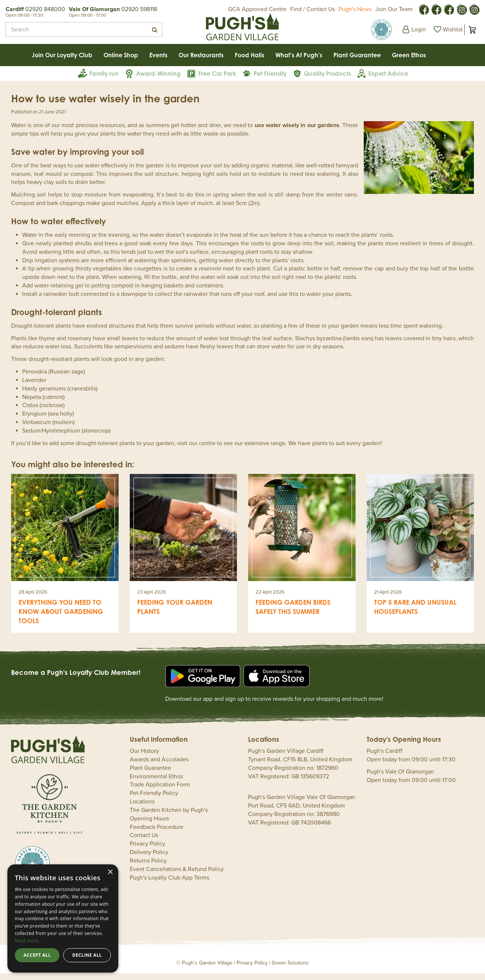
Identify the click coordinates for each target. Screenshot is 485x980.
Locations (142, 808)
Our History (144, 758)
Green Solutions (290, 969)
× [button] (110, 872)
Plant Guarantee (150, 775)
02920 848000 (45, 9)
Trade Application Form (160, 791)
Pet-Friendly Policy (154, 800)
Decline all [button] (87, 955)
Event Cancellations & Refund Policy (177, 876)
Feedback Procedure (157, 834)
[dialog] (63, 918)
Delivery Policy (149, 859)
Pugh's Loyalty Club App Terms (169, 884)
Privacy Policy (147, 850)
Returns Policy (148, 867)
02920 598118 (139, 9)
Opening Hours (149, 825)
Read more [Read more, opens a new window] (27, 941)
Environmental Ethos (156, 783)
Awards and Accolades (159, 766)
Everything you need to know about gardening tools (61, 618)
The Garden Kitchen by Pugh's (169, 817)
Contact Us (144, 842)
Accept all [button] (37, 955)
